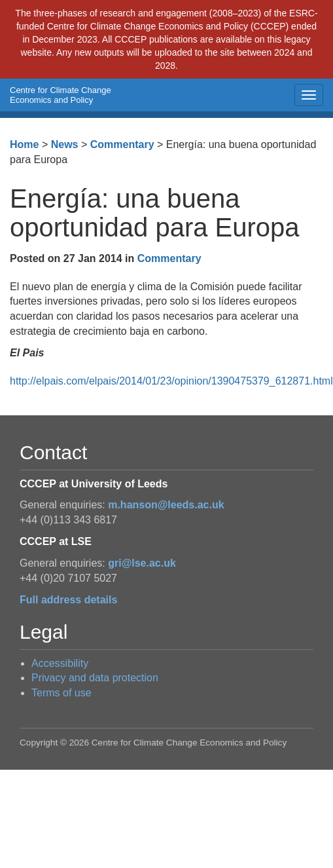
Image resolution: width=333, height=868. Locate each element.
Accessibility (60, 663)
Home (24, 144)
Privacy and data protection (95, 678)
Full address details (68, 600)
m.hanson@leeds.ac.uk (166, 505)
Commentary (122, 144)
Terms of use (61, 693)
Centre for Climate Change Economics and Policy (61, 95)
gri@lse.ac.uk (142, 563)
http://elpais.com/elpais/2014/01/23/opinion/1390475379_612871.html (171, 381)
